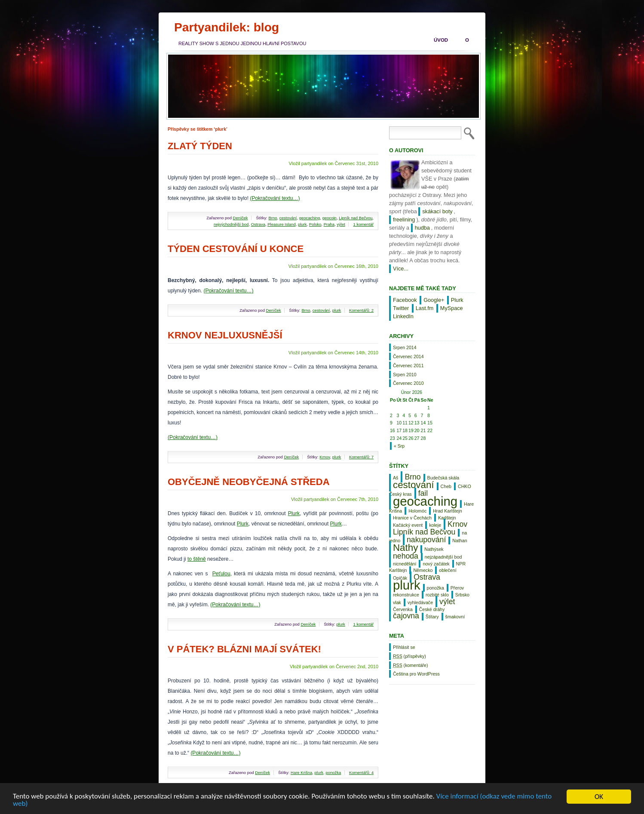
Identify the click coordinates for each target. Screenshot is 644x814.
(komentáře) (410, 665)
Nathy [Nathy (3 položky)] (405, 548)
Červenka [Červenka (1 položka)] (403, 609)
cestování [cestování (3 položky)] (414, 485)
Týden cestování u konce (236, 249)
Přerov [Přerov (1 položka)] (457, 588)
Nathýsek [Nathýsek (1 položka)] (434, 549)
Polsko (315, 224)
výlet (341, 224)
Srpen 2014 (405, 347)
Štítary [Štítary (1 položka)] (432, 617)
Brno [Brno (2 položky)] (412, 477)
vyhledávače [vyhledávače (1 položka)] (420, 602)
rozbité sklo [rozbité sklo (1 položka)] (437, 595)
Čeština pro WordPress (416, 674)
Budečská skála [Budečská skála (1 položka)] (443, 478)
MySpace (452, 308)
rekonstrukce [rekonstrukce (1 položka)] (406, 595)
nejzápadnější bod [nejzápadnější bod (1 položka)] (443, 557)
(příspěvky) (409, 656)
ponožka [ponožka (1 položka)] (435, 588)
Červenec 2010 (408, 383)
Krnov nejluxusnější (225, 335)
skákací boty (437, 212)
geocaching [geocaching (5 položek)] (425, 501)
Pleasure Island (281, 224)
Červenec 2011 (408, 366)
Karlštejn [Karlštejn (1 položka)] (447, 518)
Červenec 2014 (408, 356)
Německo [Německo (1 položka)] (423, 570)
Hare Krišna (301, 773)
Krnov (325, 457)
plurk (302, 224)
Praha (329, 224)
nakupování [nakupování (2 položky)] (426, 540)
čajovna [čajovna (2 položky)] (406, 616)
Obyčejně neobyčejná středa (249, 482)
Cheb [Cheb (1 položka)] (446, 486)
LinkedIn (403, 316)
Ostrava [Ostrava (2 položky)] (427, 577)
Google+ (434, 300)
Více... (401, 269)
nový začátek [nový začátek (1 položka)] (436, 564)
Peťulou (221, 574)
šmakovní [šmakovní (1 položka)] (455, 617)
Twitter (401, 308)
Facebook (405, 300)
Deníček (241, 218)
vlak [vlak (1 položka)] (397, 602)
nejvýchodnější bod (231, 224)
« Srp (399, 446)
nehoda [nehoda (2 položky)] (406, 556)
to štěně (197, 559)
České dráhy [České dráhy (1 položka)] (432, 609)
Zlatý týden (200, 146)
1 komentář (363, 224)
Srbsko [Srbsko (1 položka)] (462, 595)
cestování (288, 218)
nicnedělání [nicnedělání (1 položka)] (405, 564)
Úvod (441, 40)
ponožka (333, 773)
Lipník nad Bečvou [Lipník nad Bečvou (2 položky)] (424, 532)
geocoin (330, 218)
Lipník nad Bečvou (356, 218)
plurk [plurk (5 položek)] (407, 585)
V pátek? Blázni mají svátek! (244, 649)
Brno (273, 218)
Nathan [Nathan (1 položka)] (460, 541)
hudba (422, 228)
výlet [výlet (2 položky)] (447, 602)
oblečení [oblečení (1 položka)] (448, 570)
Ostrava (258, 224)
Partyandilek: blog (227, 27)
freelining (404, 220)
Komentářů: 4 (361, 773)
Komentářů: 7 (361, 457)
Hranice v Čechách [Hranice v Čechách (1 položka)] (412, 518)
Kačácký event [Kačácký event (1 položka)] (408, 525)
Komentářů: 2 (361, 310)
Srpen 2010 (405, 375)
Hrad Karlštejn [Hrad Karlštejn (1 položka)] (448, 511)
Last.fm (425, 308)
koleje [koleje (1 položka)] (435, 525)
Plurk (294, 513)
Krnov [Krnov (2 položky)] (457, 524)
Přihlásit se (404, 647)
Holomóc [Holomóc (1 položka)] (417, 511)
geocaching (310, 218)
